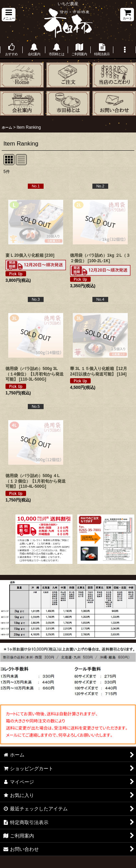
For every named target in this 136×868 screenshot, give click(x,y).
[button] (9, 15)
